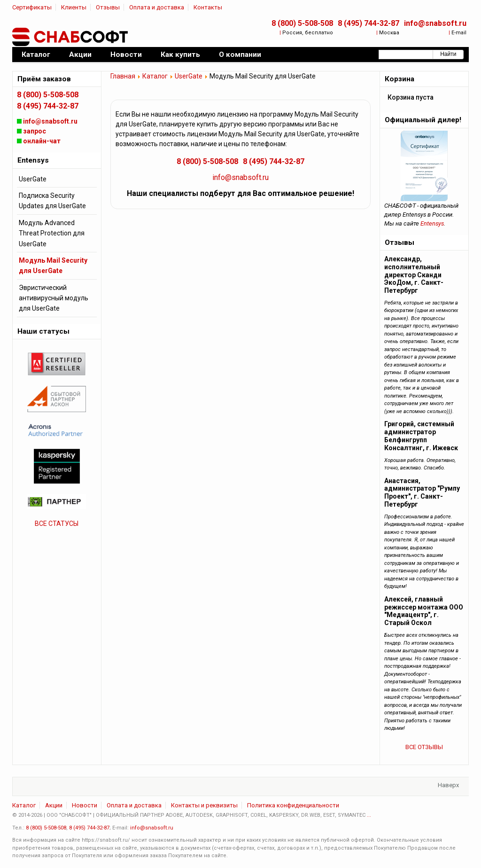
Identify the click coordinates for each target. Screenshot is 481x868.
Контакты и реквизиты (204, 805)
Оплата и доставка (157, 7)
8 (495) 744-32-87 (369, 23)
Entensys (432, 223)
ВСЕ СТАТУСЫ (57, 524)
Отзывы (108, 7)
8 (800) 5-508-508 (302, 23)
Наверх (448, 785)
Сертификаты (32, 7)
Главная (123, 76)
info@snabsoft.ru (435, 23)
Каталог (155, 76)
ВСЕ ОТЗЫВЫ (424, 747)
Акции (54, 805)
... (369, 815)
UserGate (189, 76)
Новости (85, 805)
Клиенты (74, 7)
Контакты (208, 7)
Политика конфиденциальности (293, 805)
